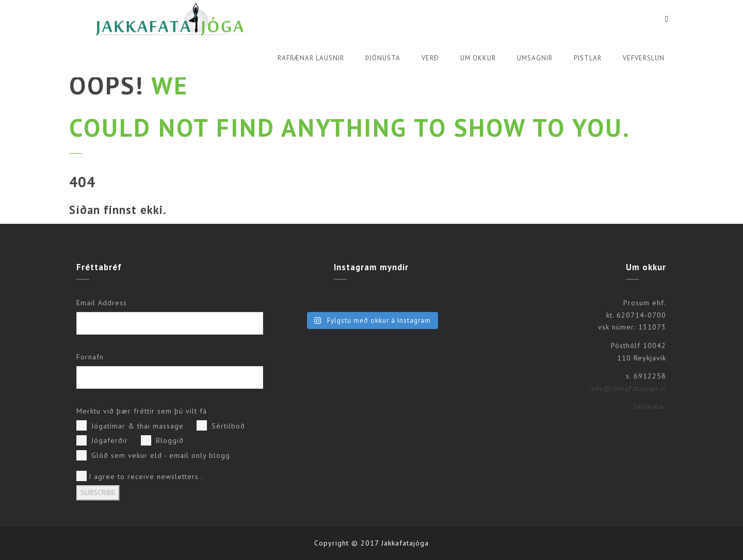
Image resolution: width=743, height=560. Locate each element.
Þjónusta (383, 58)
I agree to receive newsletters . (140, 476)
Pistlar (588, 58)
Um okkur (478, 58)
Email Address (102, 303)
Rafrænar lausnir (311, 58)
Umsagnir (535, 58)
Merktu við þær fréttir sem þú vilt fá (142, 411)
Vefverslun (644, 58)
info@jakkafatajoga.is (628, 388)
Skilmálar (650, 406)
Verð (430, 58)
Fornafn (90, 357)
